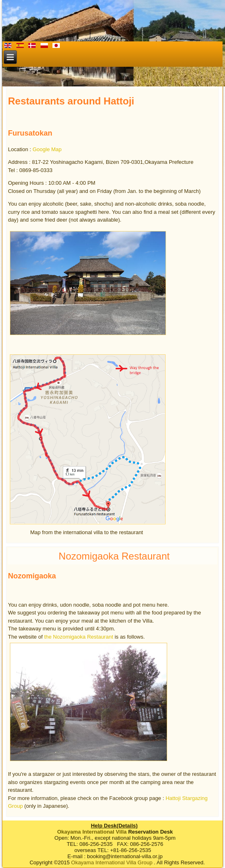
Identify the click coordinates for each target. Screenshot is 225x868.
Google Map (47, 149)
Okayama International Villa (92, 832)
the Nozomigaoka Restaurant (79, 637)
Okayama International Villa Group (112, 862)
